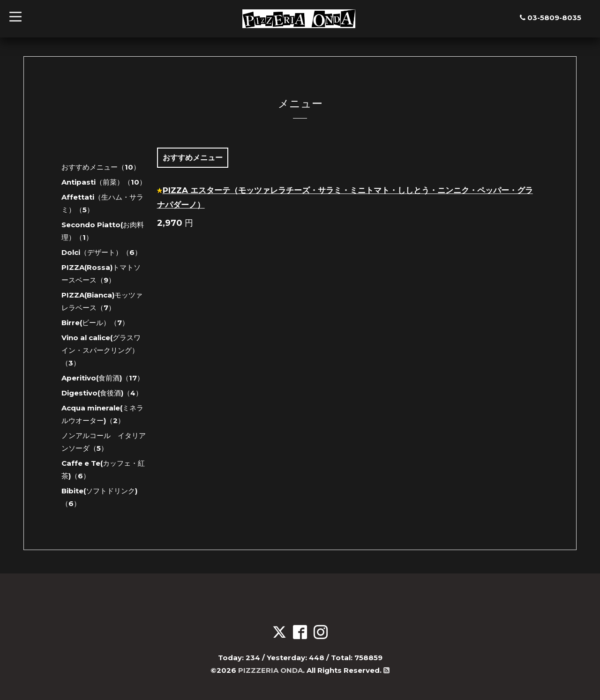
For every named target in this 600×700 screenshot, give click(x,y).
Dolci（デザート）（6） (101, 252)
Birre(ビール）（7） (95, 323)
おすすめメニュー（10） (101, 167)
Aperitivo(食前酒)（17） (103, 378)
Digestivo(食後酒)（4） (102, 393)
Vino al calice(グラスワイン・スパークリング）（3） (101, 350)
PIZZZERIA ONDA (270, 670)
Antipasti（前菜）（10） (104, 182)
